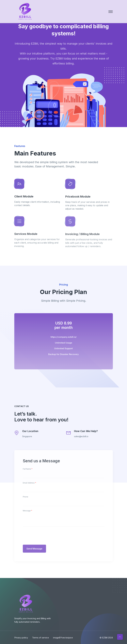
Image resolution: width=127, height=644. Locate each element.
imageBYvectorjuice (63, 640)
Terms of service (40, 640)
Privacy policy (21, 640)
